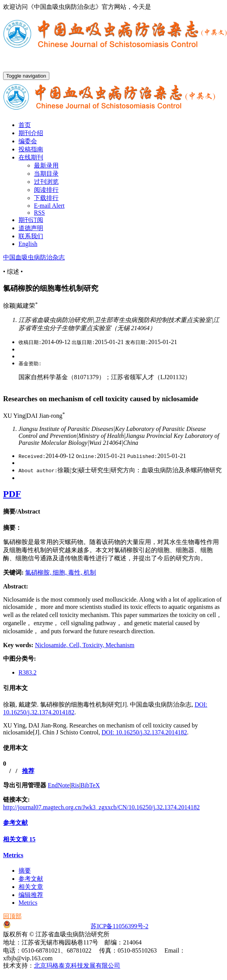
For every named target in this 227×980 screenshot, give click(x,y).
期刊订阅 (31, 220)
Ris (75, 785)
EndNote (59, 785)
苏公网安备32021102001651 (45, 926)
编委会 (28, 141)
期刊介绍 (31, 133)
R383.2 (28, 672)
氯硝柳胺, (39, 572)
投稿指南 (31, 149)
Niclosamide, (52, 645)
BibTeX (90, 785)
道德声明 (31, 228)
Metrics (13, 855)
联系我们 (31, 236)
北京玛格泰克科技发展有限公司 (77, 966)
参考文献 (15, 823)
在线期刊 (31, 157)
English (28, 244)
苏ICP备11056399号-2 (119, 926)
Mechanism (120, 645)
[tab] (113, 512)
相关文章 (19, 839)
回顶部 (12, 916)
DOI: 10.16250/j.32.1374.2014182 (145, 732)
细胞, (61, 572)
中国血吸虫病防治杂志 (34, 257)
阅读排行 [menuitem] (46, 190)
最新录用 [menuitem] (46, 165)
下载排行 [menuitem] (46, 198)
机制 (90, 572)
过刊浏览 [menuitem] (46, 182)
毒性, (76, 572)
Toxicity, (94, 645)
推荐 (28, 771)
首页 (25, 125)
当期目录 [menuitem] (46, 174)
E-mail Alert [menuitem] (49, 206)
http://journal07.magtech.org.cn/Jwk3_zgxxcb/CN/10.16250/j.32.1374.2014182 (101, 807)
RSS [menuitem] (39, 213)
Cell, (76, 645)
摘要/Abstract (22, 511)
